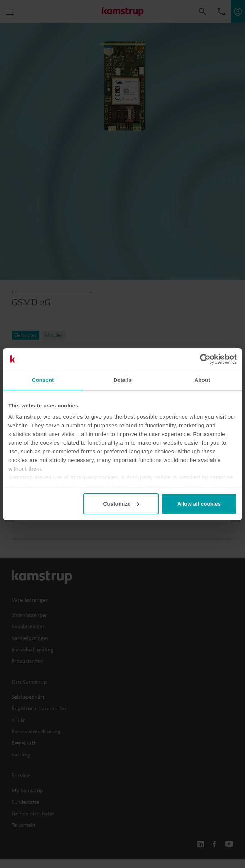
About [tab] (202, 380)
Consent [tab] (43, 380)
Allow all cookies (199, 504)
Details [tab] (122, 380)
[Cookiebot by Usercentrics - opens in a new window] (205, 359)
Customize (121, 504)
